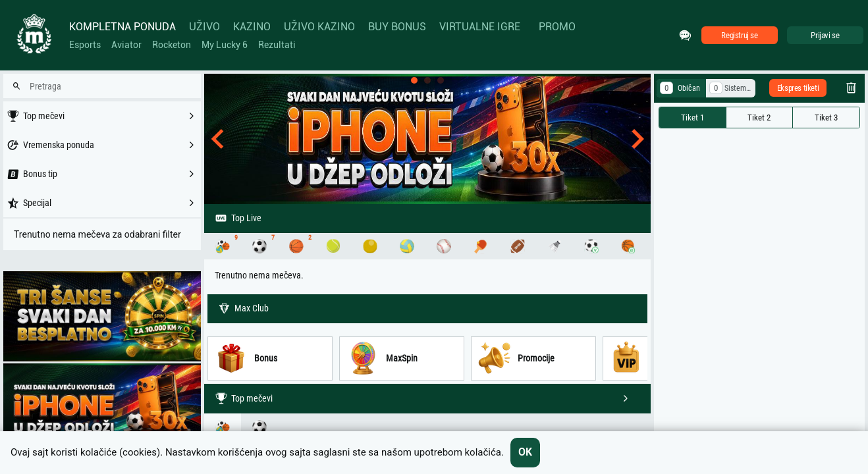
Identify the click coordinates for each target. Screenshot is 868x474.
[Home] (33, 35)
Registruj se (739, 35)
